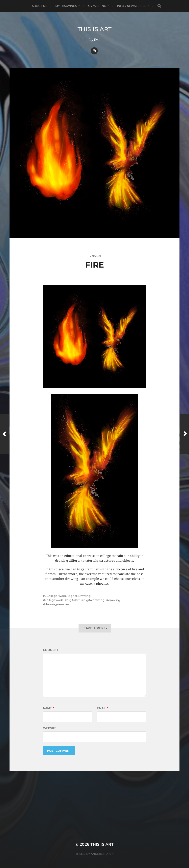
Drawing (84, 596)
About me (40, 6)
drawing (114, 600)
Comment (51, 650)
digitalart (73, 600)
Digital (72, 596)
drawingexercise (57, 604)
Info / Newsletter (132, 6)
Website (50, 728)
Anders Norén (102, 854)
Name (48, 708)
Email (103, 708)
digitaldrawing (94, 600)
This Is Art (95, 29)
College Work (56, 596)
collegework (54, 600)
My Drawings (66, 6)
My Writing (97, 6)
